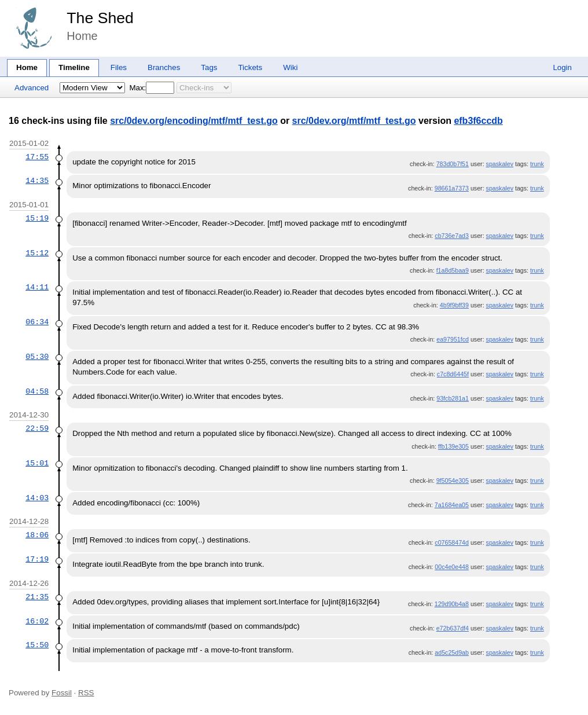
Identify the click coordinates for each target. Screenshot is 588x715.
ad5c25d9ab (452, 652)
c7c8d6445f (453, 374)
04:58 (37, 391)
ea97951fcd (453, 339)
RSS (86, 693)
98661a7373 (452, 188)
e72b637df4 (453, 628)
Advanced (32, 88)
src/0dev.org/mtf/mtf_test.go (354, 121)
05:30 (37, 357)
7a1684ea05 (452, 505)
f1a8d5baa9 (453, 270)
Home (27, 67)
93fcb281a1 (453, 398)
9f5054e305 (453, 481)
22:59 (37, 428)
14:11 (37, 287)
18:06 (37, 535)
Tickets (250, 67)
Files (119, 67)
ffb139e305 (453, 446)
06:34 (37, 322)
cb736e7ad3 (452, 236)
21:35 (37, 597)
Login (562, 67)
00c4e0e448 (452, 567)
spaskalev (500, 164)
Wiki (290, 67)
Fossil (62, 693)
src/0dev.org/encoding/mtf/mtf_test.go (194, 121)
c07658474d (452, 542)
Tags (209, 67)
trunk (537, 164)
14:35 (37, 181)
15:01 (37, 463)
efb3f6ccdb (478, 121)
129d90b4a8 (452, 604)
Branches (164, 67)
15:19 (37, 218)
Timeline (74, 67)
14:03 (37, 498)
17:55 (37, 157)
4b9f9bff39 (454, 305)
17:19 (37, 559)
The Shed (100, 18)
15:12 (37, 253)
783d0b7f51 (453, 164)
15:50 (37, 645)
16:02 (37, 621)
